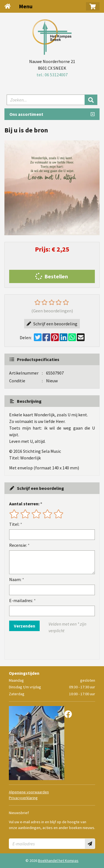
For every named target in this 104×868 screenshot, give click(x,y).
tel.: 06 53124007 (52, 75)
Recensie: (18, 545)
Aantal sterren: (24, 504)
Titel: (14, 524)
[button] (93, 6)
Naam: (15, 579)
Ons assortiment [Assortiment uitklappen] (26, 114)
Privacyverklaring (23, 798)
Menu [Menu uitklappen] (26, 6)
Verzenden (25, 626)
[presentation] (45, 647)
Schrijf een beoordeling (52, 324)
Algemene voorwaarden (29, 792)
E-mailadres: (21, 600)
